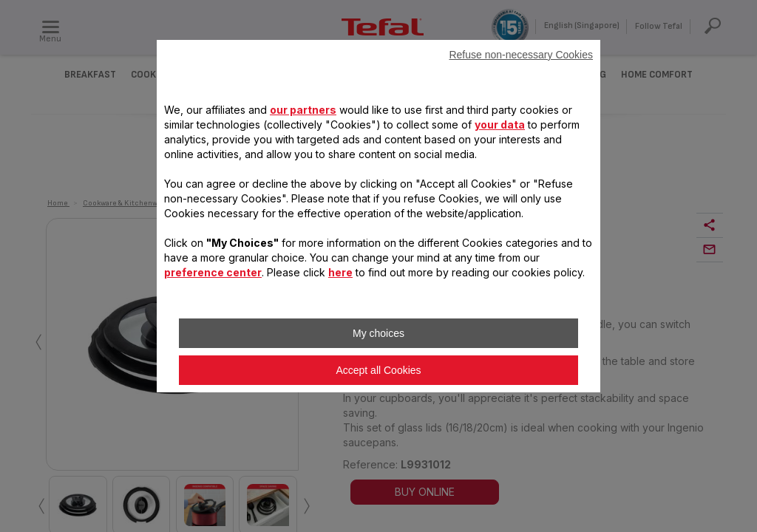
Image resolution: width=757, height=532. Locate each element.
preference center (213, 272)
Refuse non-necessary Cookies (521, 55)
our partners (303, 110)
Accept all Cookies (378, 370)
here (340, 272)
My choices (378, 333)
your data (500, 125)
